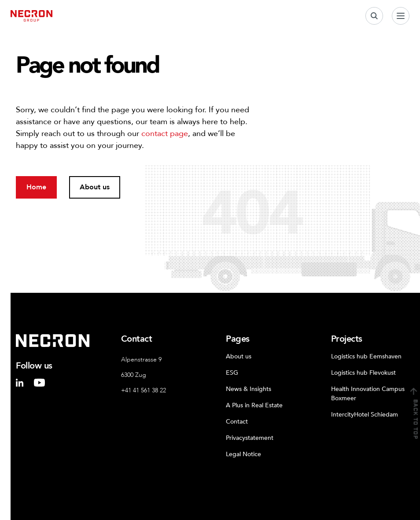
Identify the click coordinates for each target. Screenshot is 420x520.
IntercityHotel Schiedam (365, 415)
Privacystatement (250, 438)
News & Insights (249, 389)
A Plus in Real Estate (254, 405)
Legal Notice (243, 454)
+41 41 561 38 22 (144, 390)
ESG (232, 373)
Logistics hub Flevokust (363, 373)
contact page (165, 134)
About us (239, 356)
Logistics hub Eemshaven (366, 356)
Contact (237, 422)
